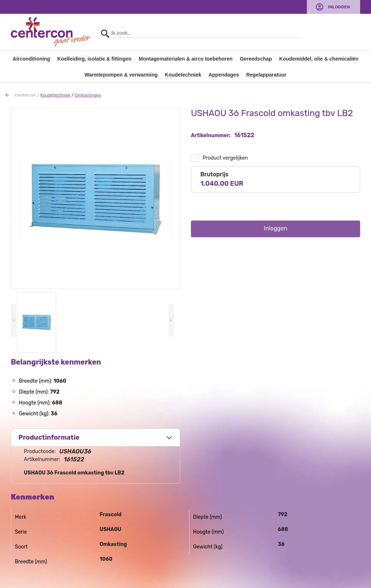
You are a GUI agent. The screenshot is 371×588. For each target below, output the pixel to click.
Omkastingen (88, 95)
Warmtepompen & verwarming (121, 75)
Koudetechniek (183, 75)
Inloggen (339, 7)
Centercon (26, 95)
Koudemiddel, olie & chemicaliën (319, 59)
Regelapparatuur (266, 75)
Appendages (224, 75)
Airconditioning (31, 59)
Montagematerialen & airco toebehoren (186, 59)
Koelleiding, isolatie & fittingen (94, 59)
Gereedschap (256, 59)
